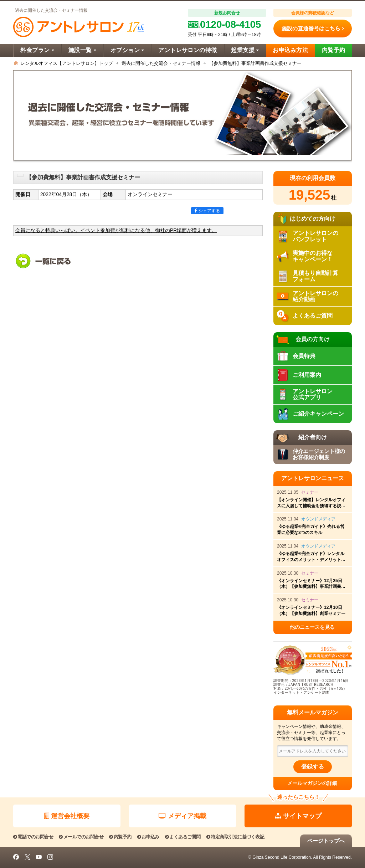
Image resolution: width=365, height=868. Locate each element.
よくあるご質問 (183, 837)
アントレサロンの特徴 (188, 50)
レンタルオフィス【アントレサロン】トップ (67, 63)
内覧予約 (334, 50)
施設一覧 (82, 50)
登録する (313, 767)
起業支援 (245, 50)
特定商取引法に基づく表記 (235, 837)
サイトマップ (298, 816)
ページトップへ (326, 841)
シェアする (207, 211)
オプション (127, 50)
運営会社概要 (67, 816)
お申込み (148, 837)
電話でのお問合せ (33, 837)
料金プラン (37, 50)
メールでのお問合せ (81, 837)
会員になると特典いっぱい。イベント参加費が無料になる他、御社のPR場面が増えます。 (116, 230)
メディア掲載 (182, 816)
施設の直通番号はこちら (313, 29)
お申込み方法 (290, 50)
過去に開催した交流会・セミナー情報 (161, 63)
